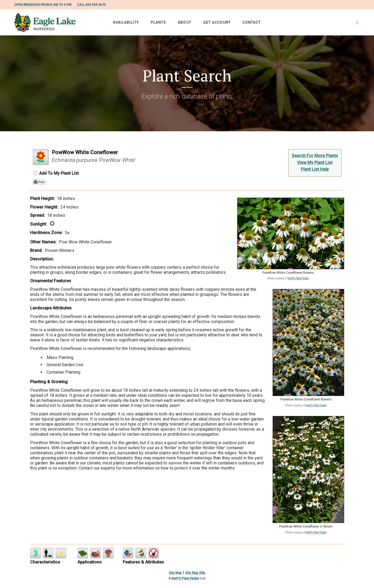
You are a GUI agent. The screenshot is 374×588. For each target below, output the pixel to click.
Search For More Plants (315, 156)
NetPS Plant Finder (298, 278)
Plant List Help (315, 169)
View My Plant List (315, 163)
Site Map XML (195, 573)
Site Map (175, 573)
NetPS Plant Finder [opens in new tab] (185, 578)
